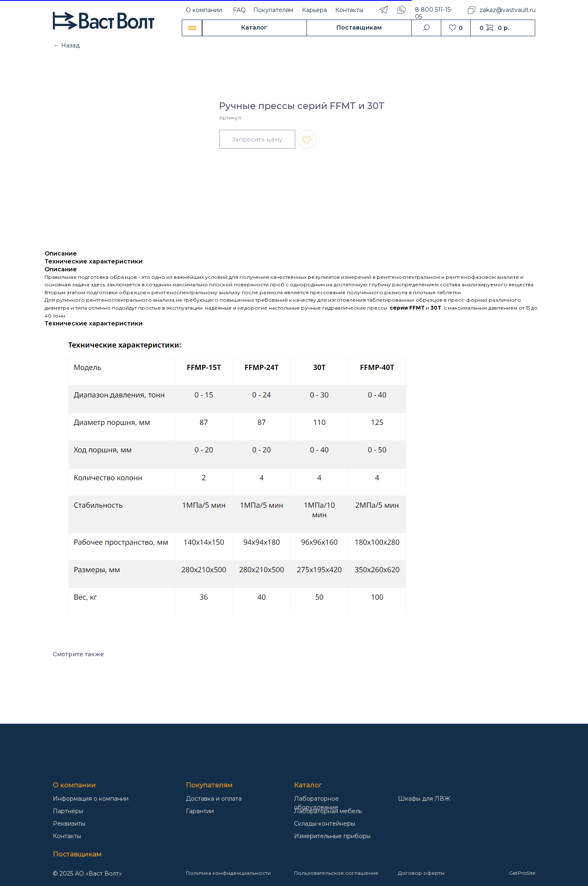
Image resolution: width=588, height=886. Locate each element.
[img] (94, 758)
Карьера (314, 10)
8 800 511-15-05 (434, 13)
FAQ (239, 10)
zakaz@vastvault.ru (508, 10)
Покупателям (273, 10)
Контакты (349, 10)
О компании (204, 10)
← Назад (67, 45)
